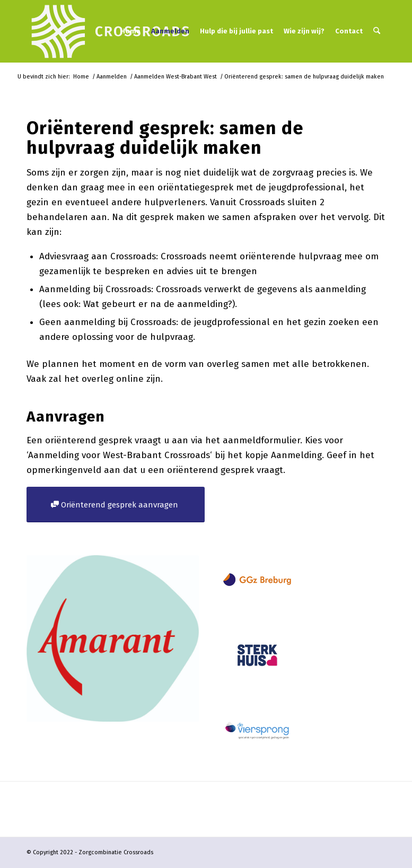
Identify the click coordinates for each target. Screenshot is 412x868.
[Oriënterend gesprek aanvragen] (116, 505)
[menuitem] (130, 31)
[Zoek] (377, 31)
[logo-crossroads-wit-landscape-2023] (110, 31)
